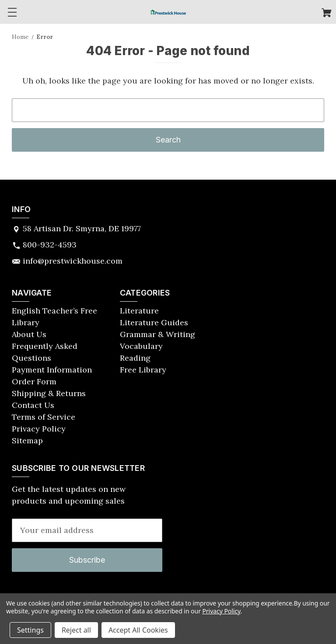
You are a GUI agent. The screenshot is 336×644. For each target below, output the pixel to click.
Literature (139, 311)
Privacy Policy (39, 429)
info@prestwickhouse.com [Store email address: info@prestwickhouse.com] (73, 261)
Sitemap (27, 440)
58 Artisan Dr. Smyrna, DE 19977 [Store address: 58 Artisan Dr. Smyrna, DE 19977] (82, 228)
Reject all (76, 630)
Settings (30, 630)
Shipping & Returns (49, 393)
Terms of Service (44, 417)
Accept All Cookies (138, 630)
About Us (29, 334)
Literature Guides (154, 322)
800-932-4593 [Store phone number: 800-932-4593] (50, 245)
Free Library (143, 370)
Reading (135, 358)
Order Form (34, 381)
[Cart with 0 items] (327, 14)
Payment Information (52, 370)
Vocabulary (141, 346)
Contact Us (33, 405)
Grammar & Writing (157, 334)
